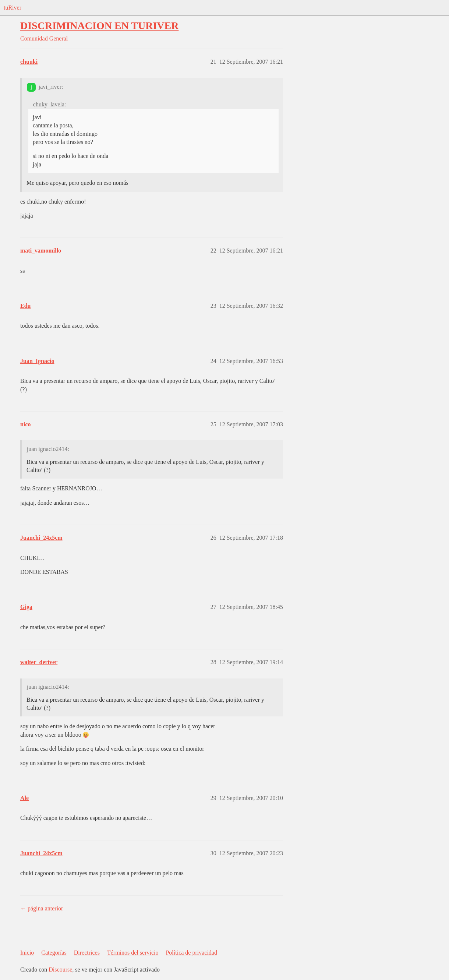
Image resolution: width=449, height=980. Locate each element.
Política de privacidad (191, 953)
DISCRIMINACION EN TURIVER (99, 26)
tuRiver (13, 8)
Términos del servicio (133, 953)
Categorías (54, 953)
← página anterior (42, 908)
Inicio (27, 953)
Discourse (60, 970)
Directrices (87, 953)
